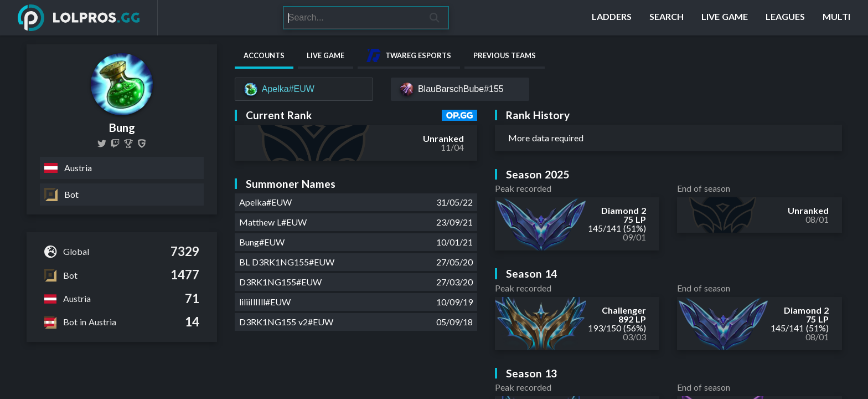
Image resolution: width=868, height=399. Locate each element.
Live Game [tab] (325, 55)
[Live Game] (725, 18)
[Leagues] (785, 18)
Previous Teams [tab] (505, 55)
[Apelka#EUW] (304, 89)
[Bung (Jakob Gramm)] (128, 144)
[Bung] (142, 144)
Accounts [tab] (264, 55)
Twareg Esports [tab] (409, 55)
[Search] (352, 18)
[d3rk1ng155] (115, 144)
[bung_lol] (102, 144)
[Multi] (836, 18)
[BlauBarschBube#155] (460, 89)
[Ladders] (612, 18)
